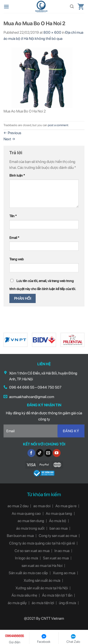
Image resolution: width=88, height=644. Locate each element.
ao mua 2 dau (18, 506)
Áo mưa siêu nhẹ (24, 595)
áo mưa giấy (17, 603)
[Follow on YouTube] (57, 453)
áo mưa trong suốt (30, 528)
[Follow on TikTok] (40, 453)
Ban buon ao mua (20, 536)
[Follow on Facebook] (31, 453)
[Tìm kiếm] (72, 6)
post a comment (58, 125)
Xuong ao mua (64, 573)
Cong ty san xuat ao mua (58, 536)
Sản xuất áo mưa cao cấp (28, 573)
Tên (13, 216)
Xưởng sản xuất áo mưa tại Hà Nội (42, 588)
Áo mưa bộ (58, 521)
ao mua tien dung (31, 521)
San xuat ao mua (56, 558)
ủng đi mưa (67, 603)
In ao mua (62, 551)
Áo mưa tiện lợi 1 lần (57, 595)
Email (14, 238)
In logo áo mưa (27, 558)
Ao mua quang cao (26, 513)
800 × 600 (52, 32)
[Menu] (6, 6)
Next (9, 139)
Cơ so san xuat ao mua (32, 551)
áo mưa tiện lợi (43, 603)
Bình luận (17, 175)
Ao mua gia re (66, 506)
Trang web (17, 259)
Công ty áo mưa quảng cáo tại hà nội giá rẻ (42, 543)
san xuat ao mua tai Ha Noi (42, 566)
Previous (12, 133)
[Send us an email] (48, 453)
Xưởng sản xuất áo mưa (42, 580)
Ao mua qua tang (59, 513)
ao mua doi (42, 506)
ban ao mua (59, 528)
